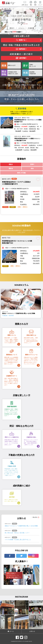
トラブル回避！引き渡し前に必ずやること (18, 540)
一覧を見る (35, 517)
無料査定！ (21, 49)
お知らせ (32, 631)
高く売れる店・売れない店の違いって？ (17, 533)
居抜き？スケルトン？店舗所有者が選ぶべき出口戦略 (21, 526)
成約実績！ (21, 58)
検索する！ (22, 40)
